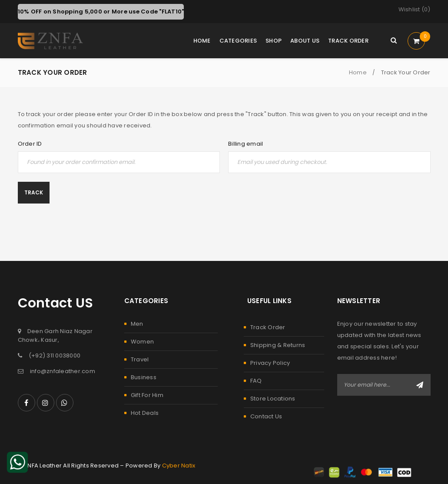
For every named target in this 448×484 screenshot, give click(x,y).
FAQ (256, 381)
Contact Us (266, 416)
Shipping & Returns (278, 345)
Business (144, 377)
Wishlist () (415, 10)
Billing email (246, 144)
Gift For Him (147, 395)
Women (142, 342)
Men (137, 324)
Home (358, 72)
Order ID (30, 144)
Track (34, 192)
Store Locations (273, 399)
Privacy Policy (270, 363)
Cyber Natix (179, 466)
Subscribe (420, 385)
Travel (140, 359)
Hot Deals (145, 413)
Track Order (268, 327)
